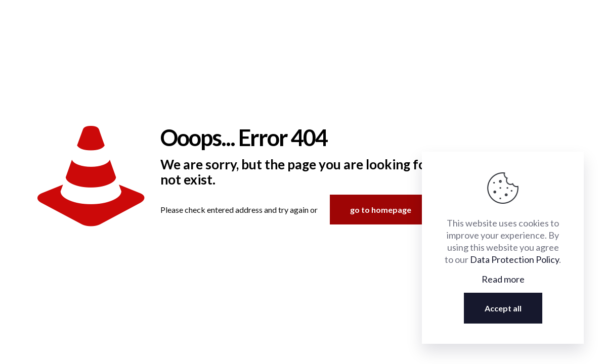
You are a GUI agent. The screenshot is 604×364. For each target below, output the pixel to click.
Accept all (503, 308)
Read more (503, 279)
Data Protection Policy (514, 259)
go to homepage (381, 210)
